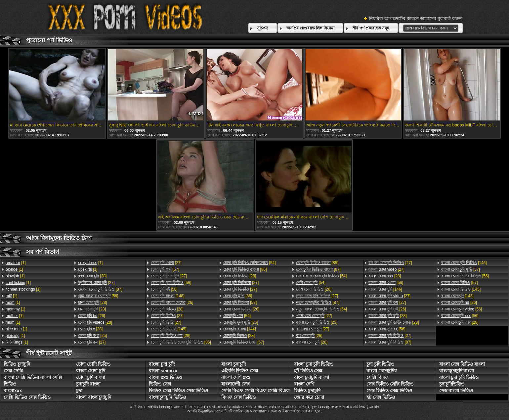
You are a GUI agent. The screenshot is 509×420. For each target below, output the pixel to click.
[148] (168, 296)
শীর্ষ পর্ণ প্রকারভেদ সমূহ (371, 28)
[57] (165, 269)
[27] (96, 283)
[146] (385, 289)
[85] (317, 263)
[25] (92, 336)
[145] (169, 329)
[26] (91, 316)
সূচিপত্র (263, 28)
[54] (249, 263)
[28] (92, 276)
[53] (240, 303)
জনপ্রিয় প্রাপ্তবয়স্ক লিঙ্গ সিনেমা (310, 28)
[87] (100, 289)
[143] (457, 296)
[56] (98, 296)
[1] (16, 263)
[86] (181, 342)
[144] (239, 329)
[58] (164, 289)
